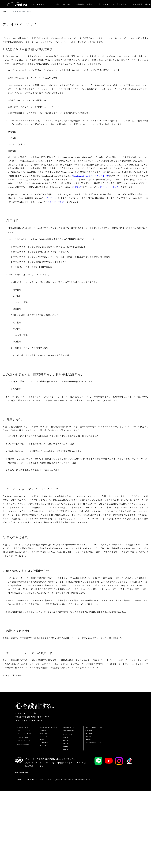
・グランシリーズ (24, 730)
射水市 (66, 740)
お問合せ (89, 736)
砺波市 (66, 743)
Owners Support (68, 730)
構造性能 (43, 739)
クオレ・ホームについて (41, 4)
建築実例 (80, 4)
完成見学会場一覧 (23, 744)
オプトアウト (50, 198)
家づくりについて (64, 4)
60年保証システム (69, 727)
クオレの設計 (44, 736)
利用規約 (76, 187)
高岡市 (66, 737)
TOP (5, 12)
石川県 (66, 746)
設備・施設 (44, 733)
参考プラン (44, 745)
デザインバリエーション (48, 727)
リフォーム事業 (135, 4)
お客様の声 (91, 4)
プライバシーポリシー (110, 187)
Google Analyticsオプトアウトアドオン (91, 176)
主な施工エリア (106, 4)
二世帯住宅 (44, 742)
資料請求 (89, 739)
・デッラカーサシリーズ (26, 733)
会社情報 (120, 4)
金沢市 (66, 749)
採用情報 (89, 733)
